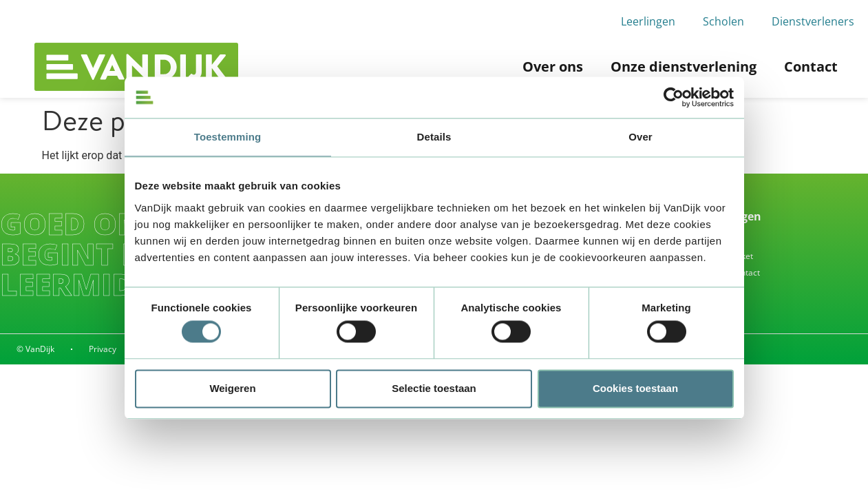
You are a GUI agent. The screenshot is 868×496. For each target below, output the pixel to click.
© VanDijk (35, 349)
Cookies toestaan (635, 388)
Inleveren (696, 239)
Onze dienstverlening (684, 66)
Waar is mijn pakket (716, 256)
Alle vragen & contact (719, 272)
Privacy (103, 349)
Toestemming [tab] (228, 137)
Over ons (553, 66)
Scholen (723, 21)
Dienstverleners (813, 21)
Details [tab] (434, 137)
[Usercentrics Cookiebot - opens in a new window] (674, 97)
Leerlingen (648, 21)
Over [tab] (641, 137)
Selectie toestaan (434, 388)
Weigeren (232, 388)
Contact (811, 66)
